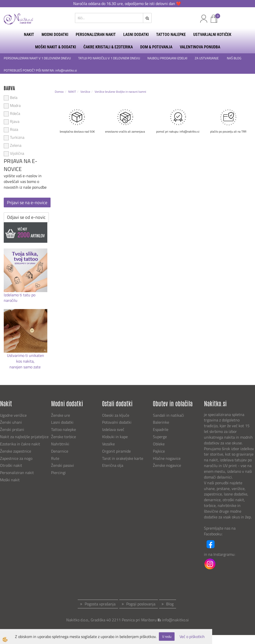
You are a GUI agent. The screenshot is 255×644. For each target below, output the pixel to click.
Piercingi (58, 473)
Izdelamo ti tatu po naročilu (20, 298)
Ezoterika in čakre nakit (21, 444)
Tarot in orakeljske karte (123, 458)
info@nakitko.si (175, 620)
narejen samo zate (26, 367)
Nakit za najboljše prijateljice (24, 437)
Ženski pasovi (63, 465)
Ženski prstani (13, 429)
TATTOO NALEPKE (171, 35)
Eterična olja (113, 465)
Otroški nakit (11, 465)
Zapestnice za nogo (17, 458)
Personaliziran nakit (17, 473)
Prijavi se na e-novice (27, 202)
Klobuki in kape (115, 437)
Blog (170, 604)
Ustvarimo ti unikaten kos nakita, (26, 358)
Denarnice (60, 451)
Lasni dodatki (62, 422)
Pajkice (159, 451)
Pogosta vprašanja (100, 604)
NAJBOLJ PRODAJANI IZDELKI (167, 58)
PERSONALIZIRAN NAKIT (96, 35)
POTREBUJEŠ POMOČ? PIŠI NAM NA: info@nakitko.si (41, 70)
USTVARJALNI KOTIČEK (212, 35)
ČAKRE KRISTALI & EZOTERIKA (108, 47)
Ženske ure (61, 415)
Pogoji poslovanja (141, 604)
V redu (167, 636)
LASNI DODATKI (136, 35)
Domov (59, 92)
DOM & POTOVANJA (156, 47)
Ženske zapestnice (16, 451)
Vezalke (108, 444)
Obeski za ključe (116, 415)
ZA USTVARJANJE (207, 58)
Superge (160, 437)
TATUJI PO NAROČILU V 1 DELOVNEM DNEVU (109, 58)
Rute (55, 458)
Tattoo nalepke (64, 429)
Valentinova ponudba (200, 47)
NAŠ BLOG (234, 58)
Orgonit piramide (116, 451)
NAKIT (29, 35)
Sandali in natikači (169, 415)
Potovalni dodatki (117, 422)
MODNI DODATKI (55, 35)
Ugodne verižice (13, 415)
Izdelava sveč (113, 429)
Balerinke (161, 422)
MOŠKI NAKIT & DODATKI (56, 47)
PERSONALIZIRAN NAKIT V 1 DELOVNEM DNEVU (37, 58)
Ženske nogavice (167, 465)
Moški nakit (10, 480)
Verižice (85, 92)
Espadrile (161, 429)
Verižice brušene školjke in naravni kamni (120, 92)
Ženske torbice (64, 437)
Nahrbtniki (60, 444)
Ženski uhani (11, 422)
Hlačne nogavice (167, 458)
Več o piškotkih (192, 637)
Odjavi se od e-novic (26, 217)
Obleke (159, 444)
